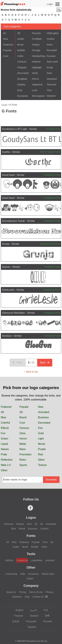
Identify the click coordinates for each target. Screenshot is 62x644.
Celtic (20, 56)
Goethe (6, 152)
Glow (22, 433)
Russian (51, 56)
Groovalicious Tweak (13, 221)
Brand (23, 417)
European (23, 96)
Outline (51, 39)
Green (4, 439)
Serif (49, 73)
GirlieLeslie (8, 290)
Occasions (33, 574)
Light (41, 439)
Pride (4, 454)
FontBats (37, 39)
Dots (20, 90)
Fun (3, 433)
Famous (24, 428)
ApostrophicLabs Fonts (50, 244)
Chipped (22, 67)
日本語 (14, 621)
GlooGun (7, 336)
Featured (8, 45)
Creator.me (22, 560)
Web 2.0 (6, 465)
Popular (7, 50)
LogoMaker (37, 560)
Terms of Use (36, 592)
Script (50, 67)
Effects (5, 428)
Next (45, 363)
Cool (6, 56)
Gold (41, 433)
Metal (23, 444)
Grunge (36, 50)
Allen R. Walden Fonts (50, 152)
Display (21, 84)
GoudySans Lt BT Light (14, 129)
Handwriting (38, 56)
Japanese (37, 84)
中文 (44, 610)
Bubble (21, 50)
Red (40, 454)
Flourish (36, 33)
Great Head (8, 198)
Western (51, 96)
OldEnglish (53, 33)
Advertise (17, 597)
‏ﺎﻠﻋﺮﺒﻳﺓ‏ (32, 610)
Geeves (6, 267)
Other (4, 470)
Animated (44, 412)
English (18, 610)
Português (30, 621)
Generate (51, 480)
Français (17, 616)
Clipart (30, 579)
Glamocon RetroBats (13, 313)
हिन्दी (46, 616)
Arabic (21, 39)
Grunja (6, 244)
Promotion (26, 454)
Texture (42, 465)
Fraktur (36, 45)
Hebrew (36, 62)
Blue (3, 417)
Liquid (4, 444)
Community (11, 574)
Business (43, 417)
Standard (52, 79)
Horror (35, 79)
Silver (41, 460)
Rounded (52, 50)
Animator (50, 560)
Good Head (8, 175)
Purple (42, 449)
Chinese (22, 62)
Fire (40, 428)
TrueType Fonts (53, 129)
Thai (49, 90)
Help (23, 574)
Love (35, 90)
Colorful (5, 423)
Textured (51, 84)
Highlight (37, 67)
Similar (33, 129)
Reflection (7, 460)
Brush (20, 45)
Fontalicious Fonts (52, 175)
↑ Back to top (31, 372)
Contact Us (40, 597)
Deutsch (33, 616)
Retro (50, 45)
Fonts (4, 105)
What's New (48, 574)
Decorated (23, 73)
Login (50, 4)
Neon (23, 449)
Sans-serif (52, 62)
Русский (46, 621)
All (4, 33)
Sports (23, 465)
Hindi (35, 73)
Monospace (38, 96)
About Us (11, 592)
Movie (42, 444)
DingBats (22, 79)
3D (19, 33)
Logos (31, 518)
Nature (5, 449)
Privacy (49, 592)
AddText (9, 560)
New (5, 39)
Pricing (23, 592)
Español (30, 627)
